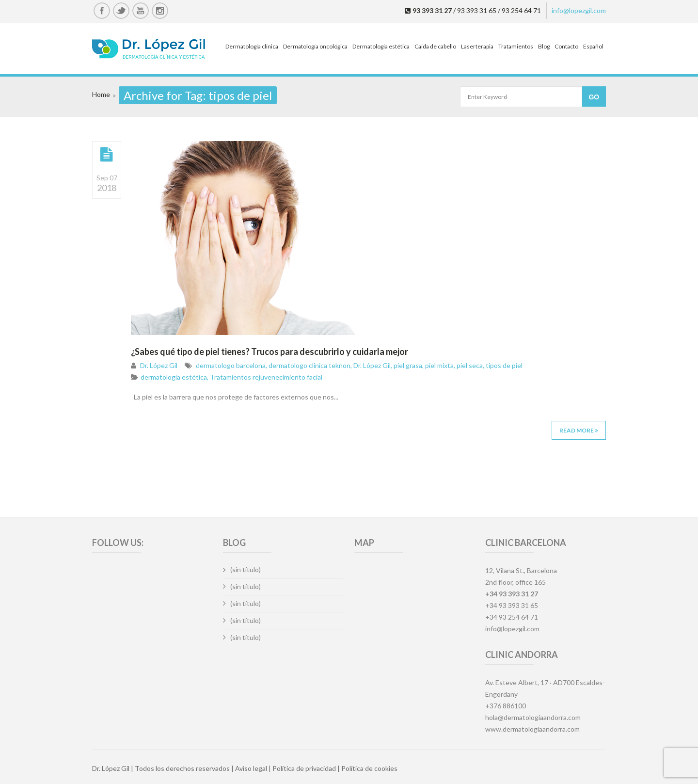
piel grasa (408, 365)
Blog (544, 46)
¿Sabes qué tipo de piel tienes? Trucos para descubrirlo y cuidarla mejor (270, 352)
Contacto (566, 46)
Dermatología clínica (252, 46)
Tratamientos (516, 46)
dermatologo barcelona (231, 365)
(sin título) (246, 569)
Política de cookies (369, 768)
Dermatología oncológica (315, 46)
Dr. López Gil (159, 365)
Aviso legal (251, 768)
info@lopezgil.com (579, 10)
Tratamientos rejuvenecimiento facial (266, 377)
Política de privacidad (304, 768)
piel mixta (439, 365)
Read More (579, 430)
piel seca (470, 365)
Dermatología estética (381, 46)
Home (101, 94)
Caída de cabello (435, 46)
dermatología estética (174, 377)
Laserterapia (477, 46)
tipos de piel (504, 365)
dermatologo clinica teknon (309, 365)
